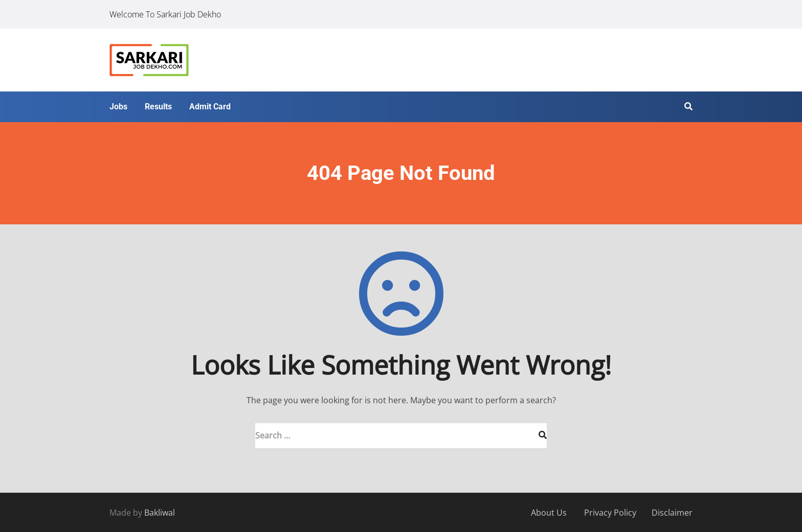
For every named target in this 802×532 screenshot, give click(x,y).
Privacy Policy (610, 513)
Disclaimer (672, 513)
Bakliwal (160, 513)
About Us (549, 513)
